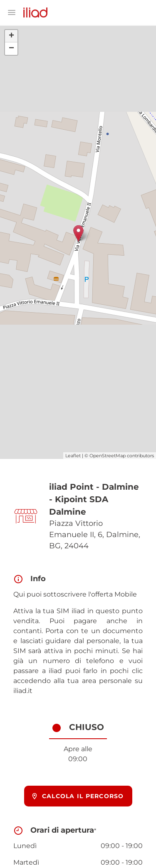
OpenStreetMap (108, 456)
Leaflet (73, 456)
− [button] (11, 49)
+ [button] (11, 36)
